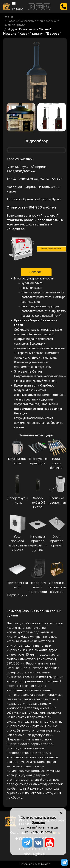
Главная (8, 17)
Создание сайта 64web (35, 864)
